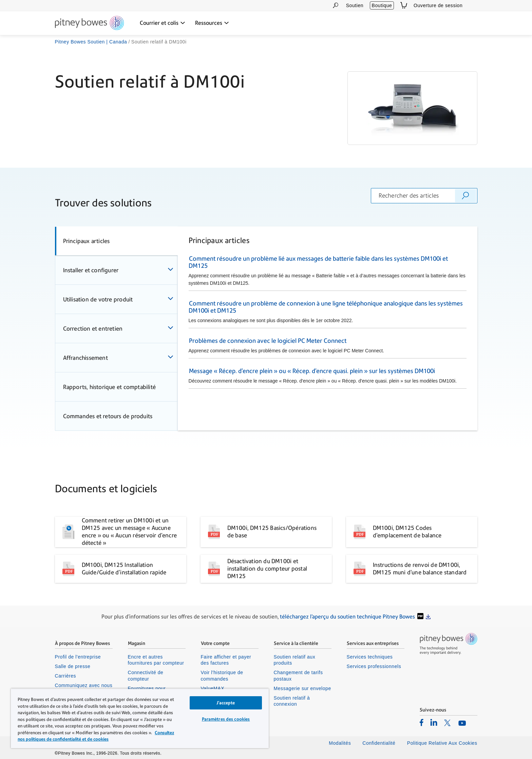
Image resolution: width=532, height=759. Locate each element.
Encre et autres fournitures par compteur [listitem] (156, 660)
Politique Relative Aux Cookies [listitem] (442, 743)
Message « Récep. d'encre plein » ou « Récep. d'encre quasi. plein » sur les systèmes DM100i (312, 371)
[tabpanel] (328, 328)
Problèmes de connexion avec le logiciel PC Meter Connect (268, 341)
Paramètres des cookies (226, 719)
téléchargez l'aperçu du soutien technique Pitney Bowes (347, 617)
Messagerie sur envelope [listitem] (302, 688)
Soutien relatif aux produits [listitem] (295, 660)
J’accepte (226, 703)
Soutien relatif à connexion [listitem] (292, 701)
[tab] (116, 241)
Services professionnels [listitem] (374, 666)
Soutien (355, 5)
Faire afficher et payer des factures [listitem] (226, 660)
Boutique (382, 5)
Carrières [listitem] (66, 676)
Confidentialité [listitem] (380, 743)
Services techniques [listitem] (370, 657)
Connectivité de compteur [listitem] (146, 675)
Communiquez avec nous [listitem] (84, 685)
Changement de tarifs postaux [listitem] (298, 675)
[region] (140, 718)
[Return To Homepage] (89, 23)
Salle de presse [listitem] (73, 666)
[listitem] (422, 722)
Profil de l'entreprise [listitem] (78, 657)
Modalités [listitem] (340, 743)
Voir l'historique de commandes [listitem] (222, 675)
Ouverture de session (438, 5)
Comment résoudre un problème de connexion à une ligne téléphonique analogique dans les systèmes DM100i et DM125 (326, 307)
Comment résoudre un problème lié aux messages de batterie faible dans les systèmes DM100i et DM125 (318, 262)
